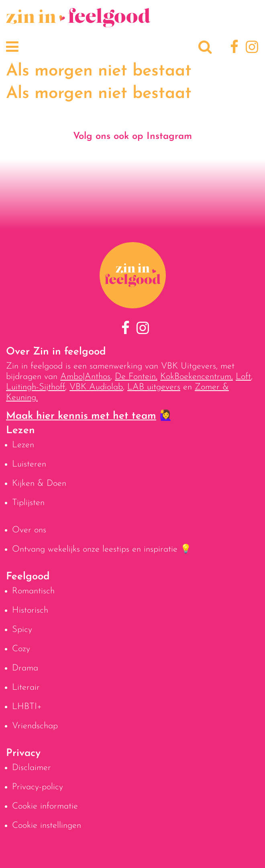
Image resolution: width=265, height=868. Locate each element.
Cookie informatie (45, 806)
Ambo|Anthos (85, 377)
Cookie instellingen (47, 826)
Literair (26, 688)
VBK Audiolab (96, 387)
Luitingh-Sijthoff (36, 387)
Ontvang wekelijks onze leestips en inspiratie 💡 (102, 549)
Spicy (22, 630)
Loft (243, 377)
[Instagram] (250, 48)
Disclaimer (32, 768)
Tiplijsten (28, 503)
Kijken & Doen (39, 484)
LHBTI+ (27, 707)
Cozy (21, 649)
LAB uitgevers (154, 387)
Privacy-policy (38, 787)
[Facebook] (233, 48)
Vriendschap (35, 726)
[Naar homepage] (78, 23)
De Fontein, (136, 377)
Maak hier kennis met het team (81, 416)
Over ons (29, 530)
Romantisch (33, 591)
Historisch (30, 610)
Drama (25, 668)
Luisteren (29, 464)
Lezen (23, 445)
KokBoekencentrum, (197, 377)
